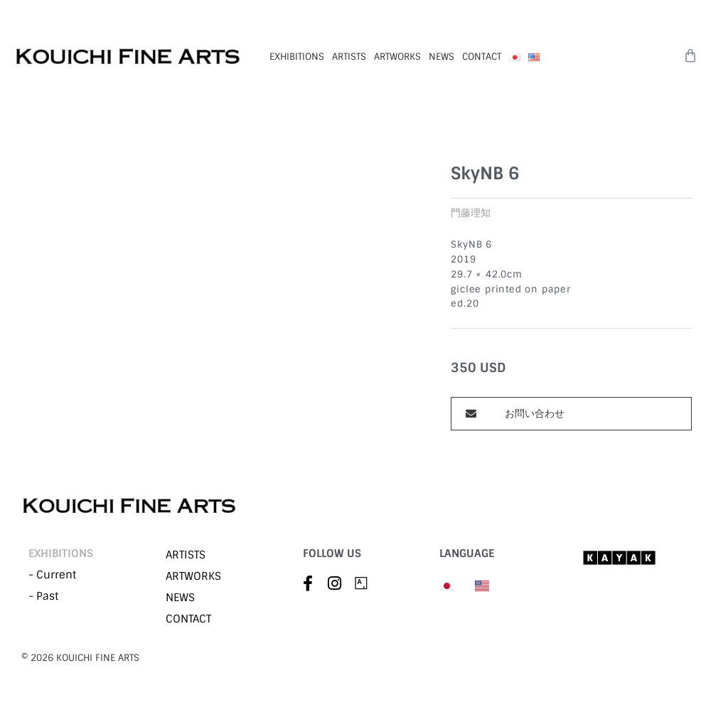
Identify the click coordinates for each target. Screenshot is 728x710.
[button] (571, 414)
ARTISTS (349, 57)
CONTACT (482, 57)
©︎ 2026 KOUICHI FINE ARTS (80, 658)
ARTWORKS (397, 57)
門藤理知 (471, 213)
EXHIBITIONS (297, 57)
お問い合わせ (535, 413)
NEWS (441, 57)
